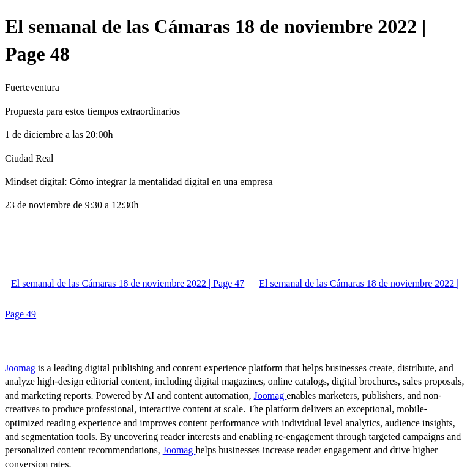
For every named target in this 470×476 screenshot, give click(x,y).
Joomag (21, 368)
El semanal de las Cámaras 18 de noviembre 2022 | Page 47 (128, 283)
